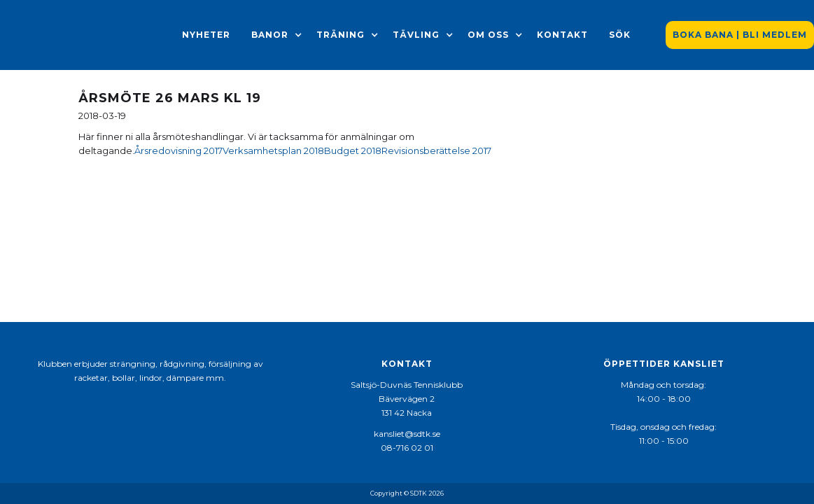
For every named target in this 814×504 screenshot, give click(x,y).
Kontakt (562, 35)
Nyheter (206, 35)
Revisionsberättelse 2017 (436, 150)
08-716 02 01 (407, 448)
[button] (270, 35)
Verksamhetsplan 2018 (273, 150)
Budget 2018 (353, 150)
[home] (84, 35)
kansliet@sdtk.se (407, 434)
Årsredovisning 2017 (178, 150)
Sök (620, 35)
